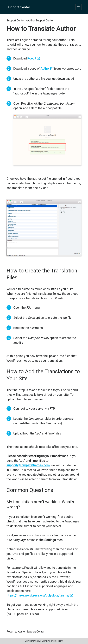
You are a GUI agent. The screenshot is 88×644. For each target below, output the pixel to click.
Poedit (34, 58)
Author (47, 68)
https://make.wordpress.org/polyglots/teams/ (40, 595)
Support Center (18, 7)
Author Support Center (40, 20)
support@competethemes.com (28, 465)
